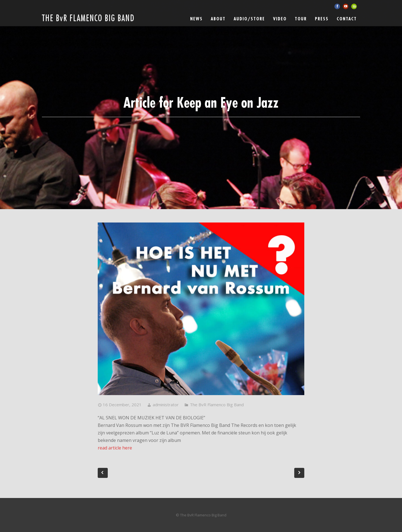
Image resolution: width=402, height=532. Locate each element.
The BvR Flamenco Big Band (217, 405)
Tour (301, 19)
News (196, 19)
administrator (166, 405)
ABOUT (218, 19)
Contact (347, 19)
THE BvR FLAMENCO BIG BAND (88, 18)
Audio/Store (249, 19)
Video (280, 19)
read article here (115, 448)
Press (322, 19)
